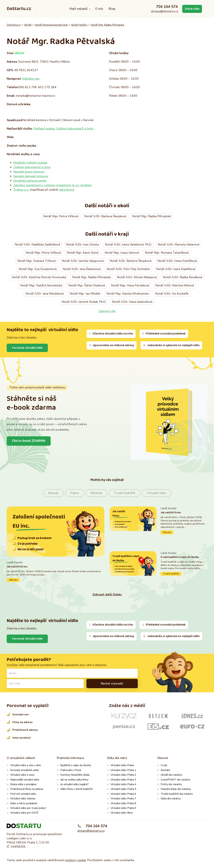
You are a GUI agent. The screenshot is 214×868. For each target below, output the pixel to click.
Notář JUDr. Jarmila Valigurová (83, 261)
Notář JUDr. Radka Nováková (182, 277)
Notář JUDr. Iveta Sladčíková (176, 269)
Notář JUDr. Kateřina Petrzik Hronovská (39, 277)
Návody (53, 493)
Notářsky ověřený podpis (30, 163)
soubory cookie (76, 860)
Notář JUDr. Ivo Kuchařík (172, 294)
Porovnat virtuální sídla (28, 348)
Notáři (28, 25)
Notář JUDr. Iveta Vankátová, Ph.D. (128, 244)
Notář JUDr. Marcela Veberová (179, 244)
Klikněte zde (31, 79)
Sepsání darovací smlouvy (31, 176)
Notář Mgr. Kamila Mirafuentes (128, 294)
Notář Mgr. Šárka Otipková (87, 285)
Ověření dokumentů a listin (74, 129)
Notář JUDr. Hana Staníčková (177, 261)
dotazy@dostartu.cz (164, 11)
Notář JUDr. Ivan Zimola (83, 244)
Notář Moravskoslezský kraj (51, 25)
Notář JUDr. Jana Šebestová (82, 269)
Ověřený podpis (44, 129)
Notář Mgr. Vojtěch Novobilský (41, 285)
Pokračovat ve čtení (56, 571)
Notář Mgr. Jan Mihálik (85, 294)
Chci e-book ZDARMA (29, 441)
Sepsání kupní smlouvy (29, 172)
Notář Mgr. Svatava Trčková (36, 261)
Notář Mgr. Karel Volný (83, 253)
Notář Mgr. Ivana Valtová (122, 253)
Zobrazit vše (107, 311)
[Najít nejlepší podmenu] (89, 9)
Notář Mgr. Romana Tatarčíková (167, 253)
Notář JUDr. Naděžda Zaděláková (37, 244)
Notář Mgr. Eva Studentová (38, 269)
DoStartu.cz (19, 9)
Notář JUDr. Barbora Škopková (105, 216)
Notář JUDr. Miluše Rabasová (137, 277)
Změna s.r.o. (21, 190)
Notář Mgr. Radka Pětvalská (107, 25)
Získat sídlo (192, 9)
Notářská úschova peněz (30, 181)
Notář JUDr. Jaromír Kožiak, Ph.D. (84, 302)
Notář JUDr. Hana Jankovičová (132, 302)
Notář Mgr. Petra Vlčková (61, 216)
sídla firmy (66, 190)
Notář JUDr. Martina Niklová (175, 285)
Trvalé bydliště (125, 493)
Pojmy (75, 493)
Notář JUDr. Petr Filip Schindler (128, 269)
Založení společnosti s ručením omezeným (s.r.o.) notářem (53, 185)
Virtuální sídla (156, 493)
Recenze (96, 493)
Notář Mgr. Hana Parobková (130, 285)
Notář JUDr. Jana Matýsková (45, 294)
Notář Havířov (79, 25)
